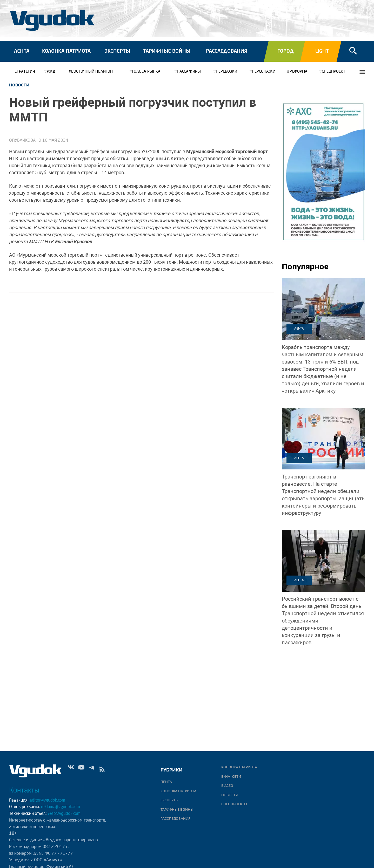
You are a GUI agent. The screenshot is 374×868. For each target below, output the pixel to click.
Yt (81, 770)
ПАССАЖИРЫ (189, 72)
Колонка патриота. (240, 767)
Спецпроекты (234, 804)
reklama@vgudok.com (61, 807)
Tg (92, 770)
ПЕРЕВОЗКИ (226, 72)
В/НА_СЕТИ (231, 776)
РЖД (51, 72)
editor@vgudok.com (47, 801)
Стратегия (25, 72)
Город (286, 51)
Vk (71, 770)
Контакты (24, 790)
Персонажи (264, 72)
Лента (22, 51)
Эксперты (117, 51)
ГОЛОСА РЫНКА (146, 72)
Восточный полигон (92, 72)
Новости (19, 85)
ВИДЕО (227, 785)
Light (322, 51)
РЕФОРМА (299, 72)
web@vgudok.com (64, 814)
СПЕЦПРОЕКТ (334, 72)
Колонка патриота (66, 51)
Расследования (227, 51)
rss (102, 770)
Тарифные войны (167, 51)
